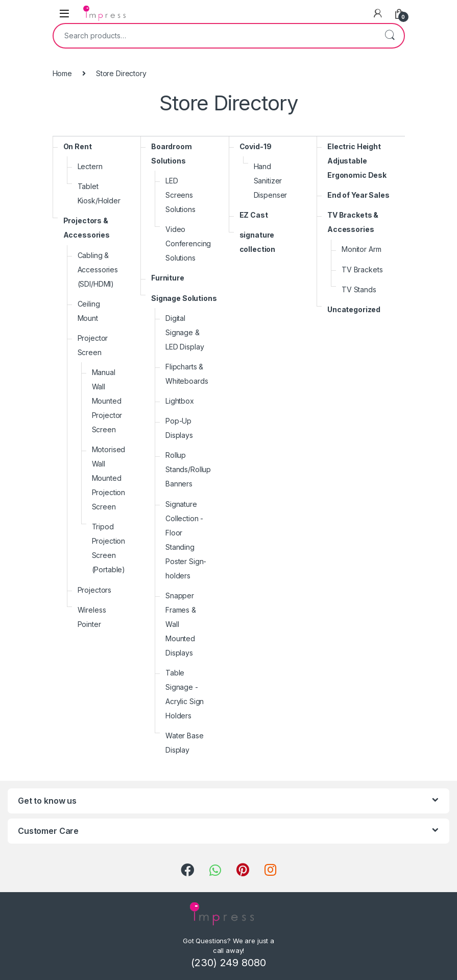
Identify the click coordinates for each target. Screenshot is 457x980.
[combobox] (214, 36)
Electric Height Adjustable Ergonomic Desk (357, 161)
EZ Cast (254, 215)
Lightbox (180, 401)
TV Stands (359, 289)
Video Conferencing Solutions (188, 243)
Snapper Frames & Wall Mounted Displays (181, 624)
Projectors (95, 590)
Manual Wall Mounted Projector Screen (107, 401)
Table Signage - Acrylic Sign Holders (185, 694)
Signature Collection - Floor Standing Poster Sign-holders (186, 540)
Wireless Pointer (92, 617)
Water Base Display (185, 743)
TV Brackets (362, 270)
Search (390, 36)
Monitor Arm (361, 249)
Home (62, 73)
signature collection (258, 242)
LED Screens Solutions (181, 195)
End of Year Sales (358, 195)
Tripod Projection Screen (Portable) (109, 548)
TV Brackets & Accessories (353, 222)
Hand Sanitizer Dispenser (271, 181)
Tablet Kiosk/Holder (99, 193)
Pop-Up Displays (179, 428)
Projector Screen (93, 345)
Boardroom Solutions (172, 154)
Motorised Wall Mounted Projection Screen (109, 478)
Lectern (90, 166)
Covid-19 (256, 146)
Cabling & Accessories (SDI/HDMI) (98, 270)
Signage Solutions (184, 298)
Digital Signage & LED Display (185, 332)
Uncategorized (354, 309)
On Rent (78, 146)
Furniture (168, 278)
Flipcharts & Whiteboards (187, 374)
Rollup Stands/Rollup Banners (188, 469)
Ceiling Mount (89, 311)
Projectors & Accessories (87, 228)
